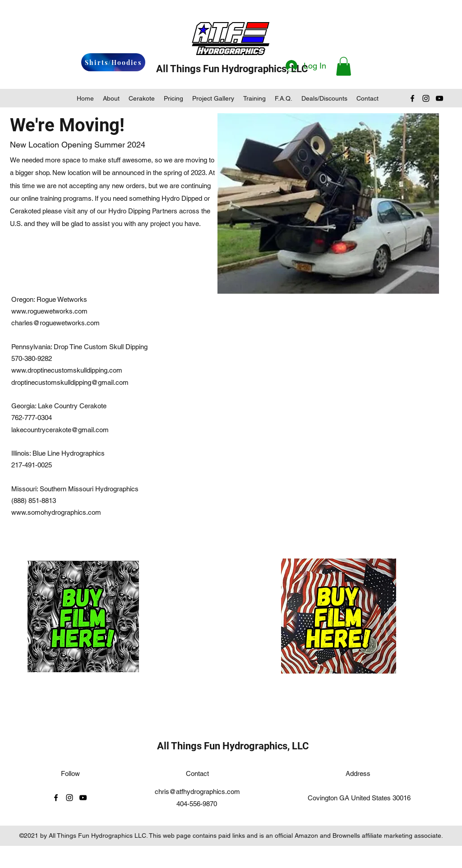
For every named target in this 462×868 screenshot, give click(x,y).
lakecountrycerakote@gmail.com (60, 430)
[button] (344, 66)
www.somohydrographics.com (56, 512)
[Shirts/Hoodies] (113, 62)
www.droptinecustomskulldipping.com (67, 370)
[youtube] (439, 98)
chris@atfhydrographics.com (197, 792)
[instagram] (426, 98)
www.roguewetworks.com (49, 311)
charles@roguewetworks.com (55, 323)
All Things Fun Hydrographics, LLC (232, 69)
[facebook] (412, 98)
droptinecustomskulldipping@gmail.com (70, 382)
